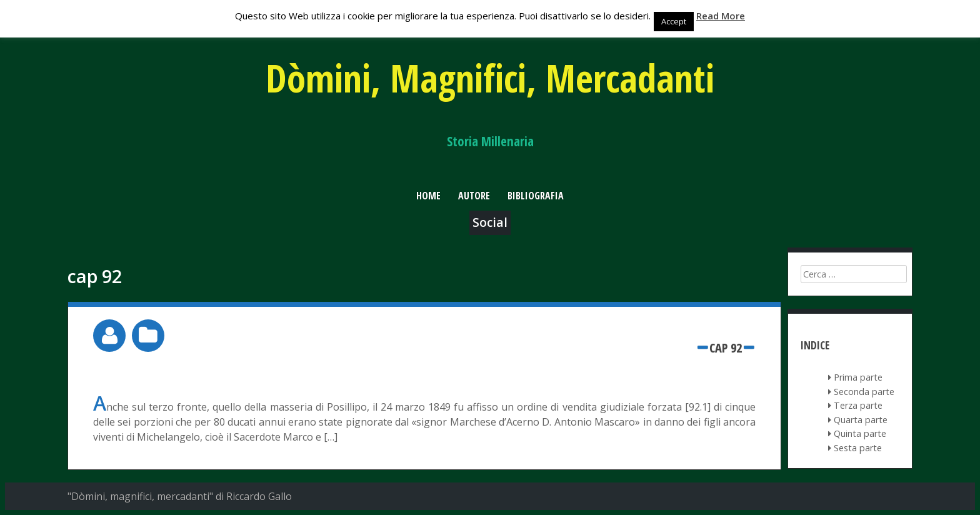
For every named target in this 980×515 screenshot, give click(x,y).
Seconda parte (864, 392)
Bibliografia (536, 196)
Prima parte (858, 377)
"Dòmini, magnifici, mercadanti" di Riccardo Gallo (180, 496)
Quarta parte (861, 420)
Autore (474, 196)
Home (428, 196)
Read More (721, 16)
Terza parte (858, 405)
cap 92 (726, 347)
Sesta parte (858, 448)
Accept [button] (674, 21)
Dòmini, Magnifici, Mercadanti (490, 78)
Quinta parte (860, 433)
